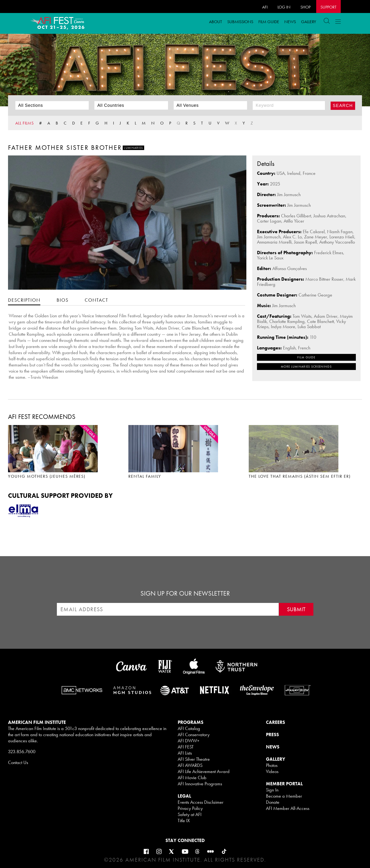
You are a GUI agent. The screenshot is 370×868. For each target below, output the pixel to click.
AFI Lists (185, 753)
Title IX (184, 821)
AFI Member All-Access (288, 808)
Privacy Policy (190, 808)
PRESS (272, 735)
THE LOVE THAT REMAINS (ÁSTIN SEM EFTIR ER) (300, 476)
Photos (272, 765)
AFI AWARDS (190, 765)
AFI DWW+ (189, 741)
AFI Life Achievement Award (204, 771)
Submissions (240, 22)
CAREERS (275, 722)
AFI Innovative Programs (200, 784)
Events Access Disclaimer (201, 802)
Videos (272, 771)
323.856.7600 (22, 752)
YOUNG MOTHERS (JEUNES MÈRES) (47, 476)
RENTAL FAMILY (145, 476)
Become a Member (284, 796)
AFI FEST (186, 747)
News (290, 22)
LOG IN (284, 7)
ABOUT (216, 22)
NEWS (273, 747)
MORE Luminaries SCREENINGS (306, 367)
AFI (265, 7)
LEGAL (184, 796)
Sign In (272, 790)
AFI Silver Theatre (194, 759)
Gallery (309, 22)
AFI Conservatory (194, 735)
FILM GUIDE (269, 22)
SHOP (305, 7)
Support (328, 7)
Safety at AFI (190, 814)
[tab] (24, 300)
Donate (273, 802)
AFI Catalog (189, 728)
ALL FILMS (25, 123)
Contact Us (18, 762)
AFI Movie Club (192, 778)
